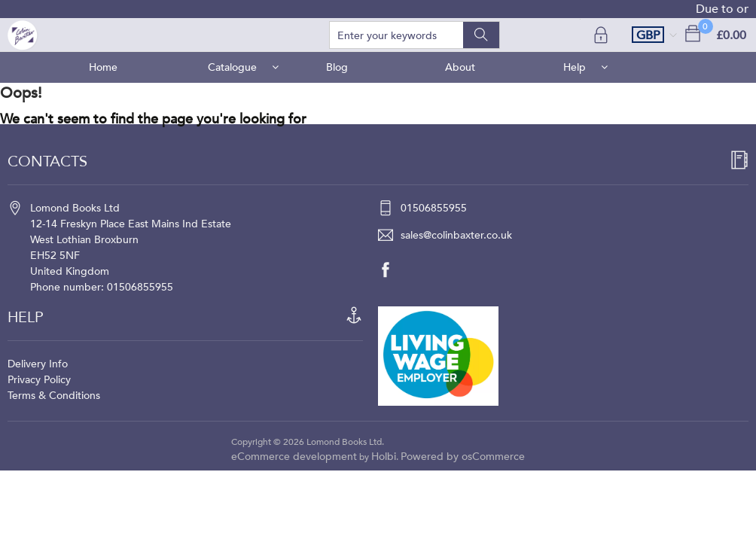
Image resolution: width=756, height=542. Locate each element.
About (460, 67)
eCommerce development (294, 457)
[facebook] (393, 269)
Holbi (384, 457)
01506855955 (434, 208)
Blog (337, 67)
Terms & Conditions (54, 396)
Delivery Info (38, 364)
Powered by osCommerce (463, 457)
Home (103, 67)
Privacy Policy (39, 380)
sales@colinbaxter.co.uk (456, 235)
